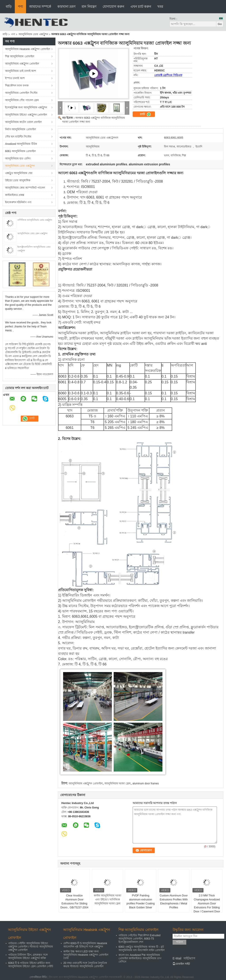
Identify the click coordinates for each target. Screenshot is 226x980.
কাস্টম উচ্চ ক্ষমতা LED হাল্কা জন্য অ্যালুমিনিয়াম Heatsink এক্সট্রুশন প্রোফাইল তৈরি (86, 955)
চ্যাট (145, 114)
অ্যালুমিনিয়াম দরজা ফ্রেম (118, 783)
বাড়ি (9, 7)
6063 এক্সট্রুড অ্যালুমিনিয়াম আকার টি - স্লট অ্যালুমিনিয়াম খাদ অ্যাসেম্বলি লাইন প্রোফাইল (142, 948)
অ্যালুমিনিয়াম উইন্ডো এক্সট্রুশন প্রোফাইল (26, 115)
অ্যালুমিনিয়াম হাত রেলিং (18, 159)
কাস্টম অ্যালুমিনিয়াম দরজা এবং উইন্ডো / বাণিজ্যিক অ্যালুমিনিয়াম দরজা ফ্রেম (108, 900)
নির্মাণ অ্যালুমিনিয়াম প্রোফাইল (21, 129)
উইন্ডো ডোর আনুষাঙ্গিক (18, 180)
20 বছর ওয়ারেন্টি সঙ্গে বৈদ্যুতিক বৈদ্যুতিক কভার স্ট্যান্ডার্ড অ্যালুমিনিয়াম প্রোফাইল (85, 965)
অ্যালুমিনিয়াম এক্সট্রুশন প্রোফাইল (22, 64)
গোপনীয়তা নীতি (38, 977)
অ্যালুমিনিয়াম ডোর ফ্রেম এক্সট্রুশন (32, 233)
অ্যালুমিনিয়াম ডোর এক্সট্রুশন (33, 34)
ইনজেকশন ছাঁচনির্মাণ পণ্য (18, 202)
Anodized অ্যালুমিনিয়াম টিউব (21, 144)
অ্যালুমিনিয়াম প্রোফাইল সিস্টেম (21, 93)
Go (220, 24)
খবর (160, 7)
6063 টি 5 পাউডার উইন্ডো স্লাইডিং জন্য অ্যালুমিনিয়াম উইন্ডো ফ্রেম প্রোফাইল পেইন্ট (31, 965)
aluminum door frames (146, 783)
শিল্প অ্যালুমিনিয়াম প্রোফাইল (20, 56)
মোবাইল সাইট (181, 964)
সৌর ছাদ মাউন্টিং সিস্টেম (18, 137)
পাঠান (179, 942)
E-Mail (177, 958)
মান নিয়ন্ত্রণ (89, 7)
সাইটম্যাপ (189, 958)
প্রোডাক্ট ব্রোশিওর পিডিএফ (168, 75)
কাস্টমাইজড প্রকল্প (15, 195)
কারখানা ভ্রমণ (66, 7)
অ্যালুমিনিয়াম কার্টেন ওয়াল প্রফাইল (23, 122)
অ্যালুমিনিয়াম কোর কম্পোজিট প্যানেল (25, 188)
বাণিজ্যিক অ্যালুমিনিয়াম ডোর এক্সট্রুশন (35, 220)
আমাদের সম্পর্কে (40, 7)
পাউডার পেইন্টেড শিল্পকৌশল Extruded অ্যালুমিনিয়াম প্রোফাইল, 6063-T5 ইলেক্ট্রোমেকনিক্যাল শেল (139, 939)
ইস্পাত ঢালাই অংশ (15, 78)
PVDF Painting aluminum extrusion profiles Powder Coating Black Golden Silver (140, 902)
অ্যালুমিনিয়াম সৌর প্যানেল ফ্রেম (22, 100)
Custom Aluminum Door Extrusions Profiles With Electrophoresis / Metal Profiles (174, 902)
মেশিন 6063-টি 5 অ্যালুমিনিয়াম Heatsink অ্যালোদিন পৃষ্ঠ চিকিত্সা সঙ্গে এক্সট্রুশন (85, 945)
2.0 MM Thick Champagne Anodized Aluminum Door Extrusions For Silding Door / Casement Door (207, 904)
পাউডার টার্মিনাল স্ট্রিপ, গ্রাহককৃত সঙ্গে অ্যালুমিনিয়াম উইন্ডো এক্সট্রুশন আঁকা (28, 956)
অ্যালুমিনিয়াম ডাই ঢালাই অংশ (21, 71)
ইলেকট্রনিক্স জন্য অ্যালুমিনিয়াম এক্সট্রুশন (26, 107)
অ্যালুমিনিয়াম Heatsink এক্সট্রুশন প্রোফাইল (28, 49)
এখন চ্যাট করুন (141, 7)
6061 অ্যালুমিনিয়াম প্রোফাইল (20, 151)
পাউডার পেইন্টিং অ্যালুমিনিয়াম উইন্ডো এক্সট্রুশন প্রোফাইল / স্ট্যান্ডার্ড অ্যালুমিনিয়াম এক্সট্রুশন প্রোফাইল (31, 947)
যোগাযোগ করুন (113, 7)
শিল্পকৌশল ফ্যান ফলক (17, 86)
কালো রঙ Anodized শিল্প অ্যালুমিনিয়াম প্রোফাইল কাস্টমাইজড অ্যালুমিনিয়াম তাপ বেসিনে (140, 958)
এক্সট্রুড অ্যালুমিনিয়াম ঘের (19, 173)
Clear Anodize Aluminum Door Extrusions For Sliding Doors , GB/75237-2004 (74, 902)
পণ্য (20, 7)
